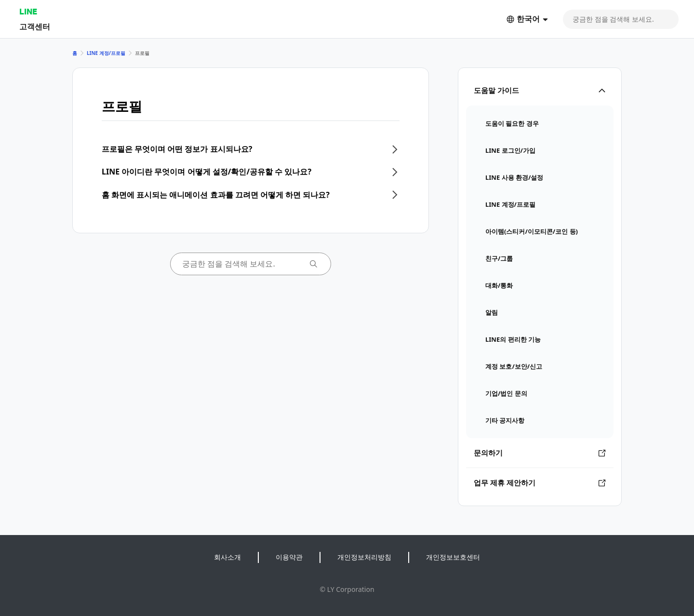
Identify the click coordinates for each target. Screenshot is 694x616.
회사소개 (227, 557)
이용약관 (289, 557)
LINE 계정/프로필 (106, 53)
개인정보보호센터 (453, 557)
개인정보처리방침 (364, 557)
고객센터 (35, 26)
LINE (28, 11)
